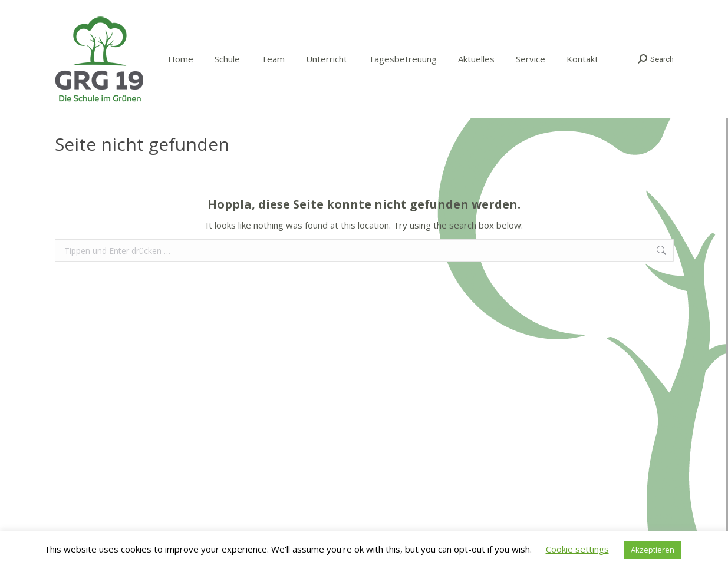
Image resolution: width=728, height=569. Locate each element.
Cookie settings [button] (577, 549)
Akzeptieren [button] (653, 550)
